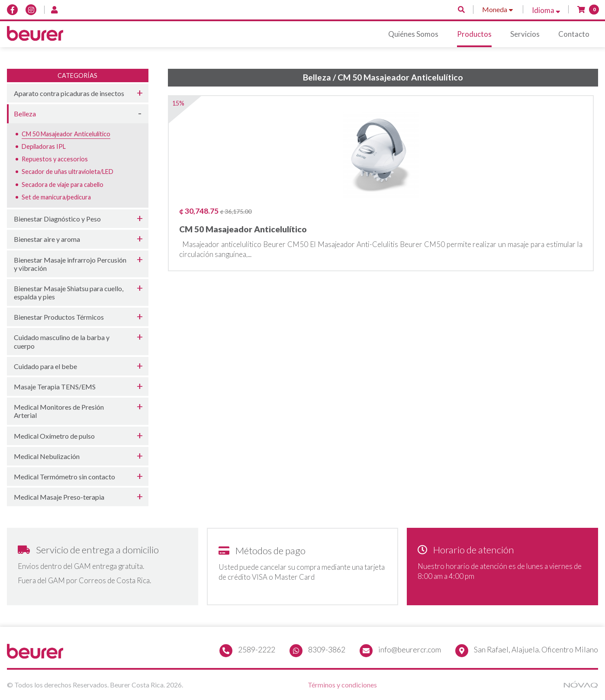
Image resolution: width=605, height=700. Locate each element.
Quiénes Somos (413, 34)
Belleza (25, 114)
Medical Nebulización (47, 456)
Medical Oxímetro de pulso (54, 436)
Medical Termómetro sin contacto (64, 477)
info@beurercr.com (410, 650)
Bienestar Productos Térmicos (59, 317)
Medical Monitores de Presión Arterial (59, 411)
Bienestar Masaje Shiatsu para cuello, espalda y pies (69, 292)
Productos (474, 34)
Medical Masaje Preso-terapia (59, 497)
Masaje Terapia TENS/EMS (55, 387)
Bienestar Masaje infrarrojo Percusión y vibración (70, 264)
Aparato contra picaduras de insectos (69, 93)
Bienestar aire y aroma (47, 239)
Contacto (574, 34)
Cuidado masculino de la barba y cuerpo (62, 341)
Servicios (525, 34)
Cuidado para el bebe (45, 366)
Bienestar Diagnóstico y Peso (57, 219)
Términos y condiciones (342, 685)
